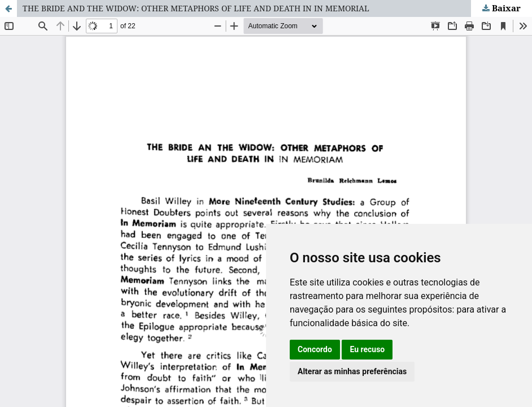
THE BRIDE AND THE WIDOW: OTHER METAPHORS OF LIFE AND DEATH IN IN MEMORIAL (196, 8)
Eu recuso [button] (367, 349)
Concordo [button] (315, 349)
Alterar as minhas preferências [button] (352, 371)
